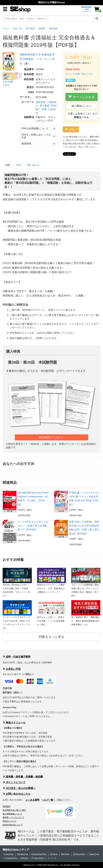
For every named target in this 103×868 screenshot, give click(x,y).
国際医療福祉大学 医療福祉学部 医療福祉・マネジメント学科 (37, 59)
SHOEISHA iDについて (13, 825)
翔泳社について (9, 821)
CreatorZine (11, 858)
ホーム (6, 29)
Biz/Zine (65, 854)
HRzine (24, 858)
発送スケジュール (14, 723)
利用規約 (7, 806)
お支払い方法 (12, 669)
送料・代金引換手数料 (17, 657)
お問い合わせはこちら (17, 794)
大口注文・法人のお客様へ (19, 788)
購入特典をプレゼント (51, 437)
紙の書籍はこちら (81, 106)
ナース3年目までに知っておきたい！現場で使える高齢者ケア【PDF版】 (33, 526)
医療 (44, 109)
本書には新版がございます (83, 115)
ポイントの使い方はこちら (79, 74)
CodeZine (8, 854)
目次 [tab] (19, 165)
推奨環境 (26, 144)
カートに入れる (82, 97)
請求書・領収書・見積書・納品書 (23, 777)
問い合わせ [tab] (34, 165)
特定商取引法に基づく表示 (14, 810)
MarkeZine (22, 854)
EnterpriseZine (39, 854)
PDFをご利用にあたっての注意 (36, 136)
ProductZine (38, 858)
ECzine (54, 854)
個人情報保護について (12, 814)
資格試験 (41, 102)
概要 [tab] (8, 165)
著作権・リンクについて (13, 817)
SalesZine (94, 854)
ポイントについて (14, 782)
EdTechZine (79, 854)
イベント (52, 858)
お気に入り (72, 129)
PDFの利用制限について (35, 128)
